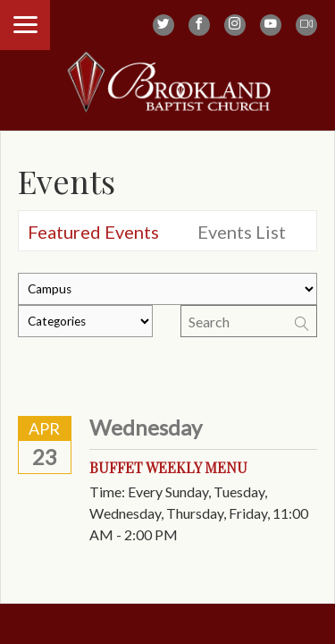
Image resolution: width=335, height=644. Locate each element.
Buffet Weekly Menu (168, 467)
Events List (242, 232)
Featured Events (93, 232)
